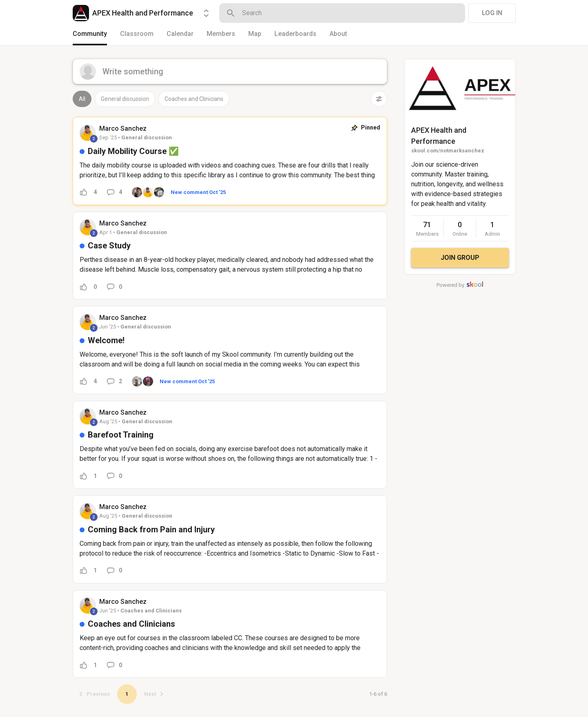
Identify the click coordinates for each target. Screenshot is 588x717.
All (82, 99)
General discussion (125, 99)
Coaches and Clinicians (194, 99)
